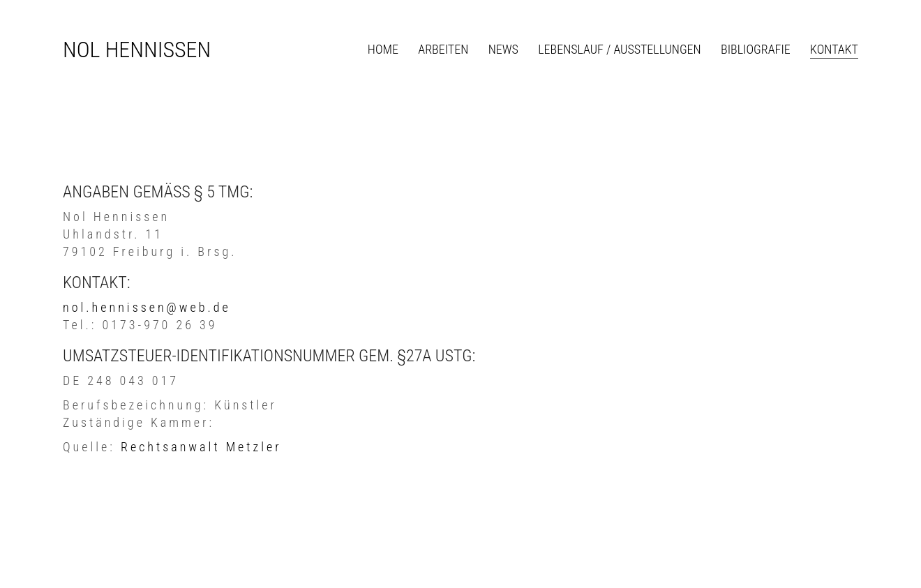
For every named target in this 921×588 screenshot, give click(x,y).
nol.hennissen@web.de (147, 307)
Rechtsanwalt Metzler (201, 447)
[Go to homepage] (137, 50)
